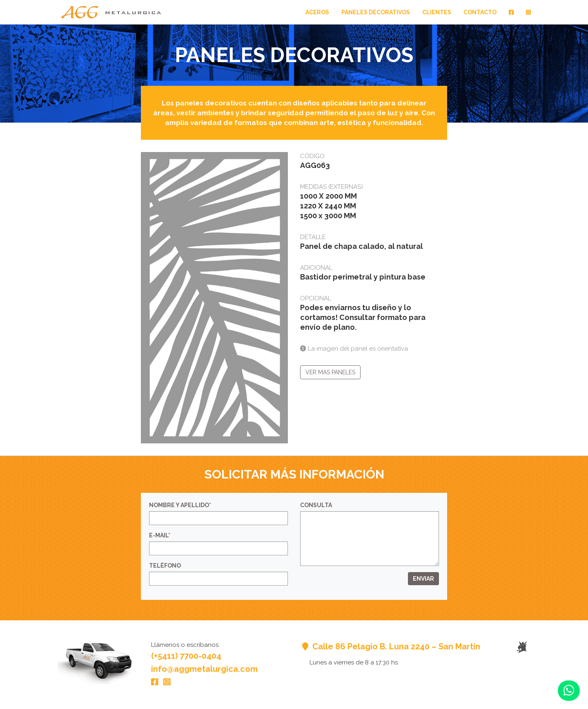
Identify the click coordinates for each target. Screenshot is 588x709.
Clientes (437, 12)
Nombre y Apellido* (180, 505)
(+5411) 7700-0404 (186, 656)
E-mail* (160, 535)
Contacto (480, 12)
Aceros (317, 12)
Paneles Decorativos (376, 12)
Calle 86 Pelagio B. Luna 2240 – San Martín (390, 646)
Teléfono (165, 566)
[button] (569, 691)
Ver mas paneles (330, 372)
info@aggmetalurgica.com (204, 669)
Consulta (316, 505)
